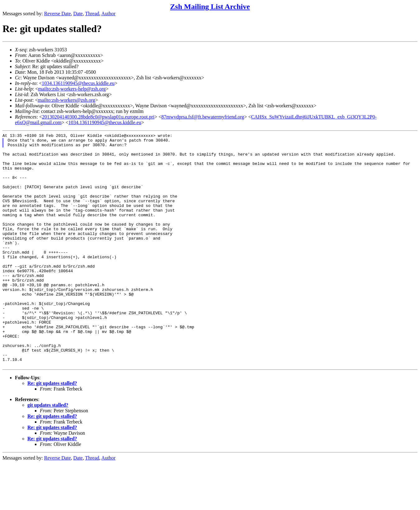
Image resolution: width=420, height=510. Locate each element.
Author (108, 14)
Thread (92, 14)
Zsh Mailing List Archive (210, 7)
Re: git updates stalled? (52, 430)
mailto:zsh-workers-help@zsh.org (72, 89)
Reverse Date (58, 14)
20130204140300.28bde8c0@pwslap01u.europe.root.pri (98, 117)
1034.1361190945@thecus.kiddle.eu (78, 83)
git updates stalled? (48, 452)
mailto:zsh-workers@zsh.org (66, 100)
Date (78, 14)
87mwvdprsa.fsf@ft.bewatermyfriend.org (203, 117)
